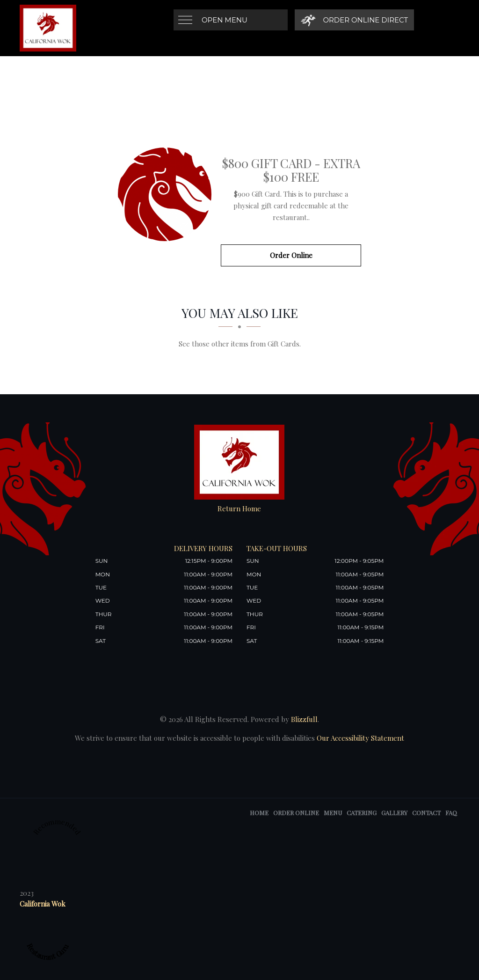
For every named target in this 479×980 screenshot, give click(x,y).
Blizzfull (304, 719)
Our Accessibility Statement (359, 738)
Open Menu (225, 20)
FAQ (451, 813)
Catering (362, 813)
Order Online (291, 255)
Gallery (394, 813)
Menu (333, 813)
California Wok (43, 904)
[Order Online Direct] (354, 20)
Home (259, 813)
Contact (426, 813)
